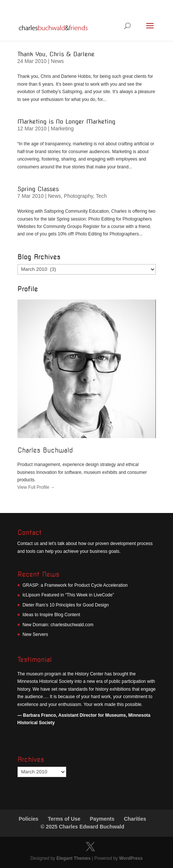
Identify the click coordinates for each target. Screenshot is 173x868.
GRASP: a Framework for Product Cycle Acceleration (75, 585)
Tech (101, 196)
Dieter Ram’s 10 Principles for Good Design (66, 605)
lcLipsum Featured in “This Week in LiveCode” (68, 595)
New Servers (36, 634)
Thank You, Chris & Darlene (56, 54)
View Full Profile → (36, 487)
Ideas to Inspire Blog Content (52, 615)
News (57, 61)
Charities (135, 819)
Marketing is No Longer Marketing (66, 122)
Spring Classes (38, 189)
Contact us (28, 544)
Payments (102, 819)
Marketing (62, 129)
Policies (28, 819)
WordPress (131, 858)
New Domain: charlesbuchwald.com (58, 625)
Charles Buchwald (45, 450)
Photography (79, 196)
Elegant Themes (74, 858)
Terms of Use (64, 819)
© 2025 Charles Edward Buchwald (82, 827)
